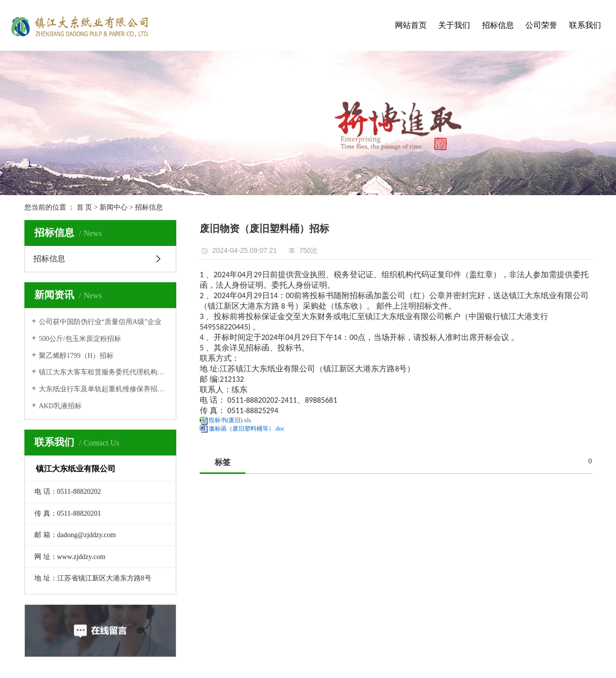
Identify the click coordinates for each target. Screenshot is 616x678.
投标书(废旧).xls (230, 420)
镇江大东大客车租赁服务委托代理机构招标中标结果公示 (104, 372)
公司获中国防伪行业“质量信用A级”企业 (100, 322)
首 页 (85, 207)
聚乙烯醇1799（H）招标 (76, 356)
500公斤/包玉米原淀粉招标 (80, 339)
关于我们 (454, 25)
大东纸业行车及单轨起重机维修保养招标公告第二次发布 (104, 389)
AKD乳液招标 (60, 406)
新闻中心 (114, 207)
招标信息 (498, 25)
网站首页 (411, 25)
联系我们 (585, 25)
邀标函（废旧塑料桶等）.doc (246, 429)
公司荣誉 (541, 25)
